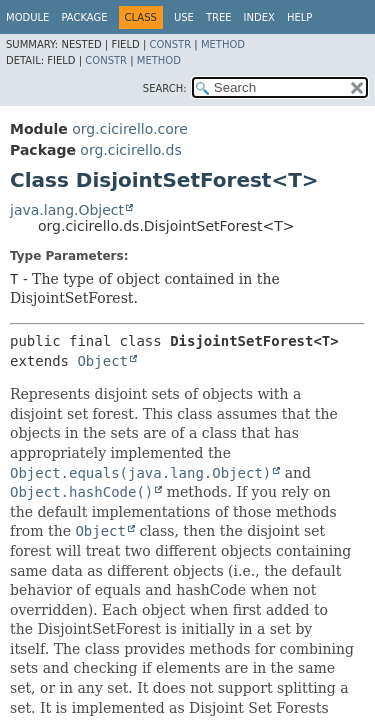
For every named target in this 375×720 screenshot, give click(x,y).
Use (184, 17)
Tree (219, 17)
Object (102, 361)
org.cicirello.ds (130, 150)
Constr (170, 44)
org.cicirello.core (130, 129)
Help (299, 17)
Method (223, 44)
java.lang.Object (67, 210)
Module (27, 17)
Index (259, 17)
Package (84, 17)
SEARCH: (165, 88)
